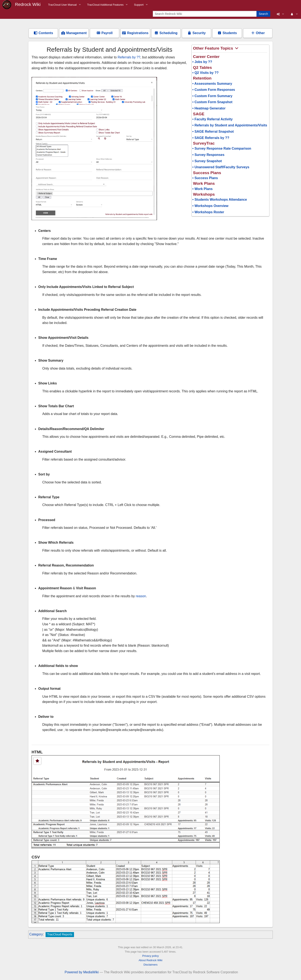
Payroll (105, 33)
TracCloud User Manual (62, 5)
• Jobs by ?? (202, 62)
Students (227, 33)
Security (196, 33)
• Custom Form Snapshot (212, 102)
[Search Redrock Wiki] (205, 14)
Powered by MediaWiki (82, 972)
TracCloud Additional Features (105, 5)
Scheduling (166, 33)
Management (74, 33)
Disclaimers (151, 965)
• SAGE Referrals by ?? (211, 138)
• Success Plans (205, 178)
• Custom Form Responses (214, 90)
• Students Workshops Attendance (220, 200)
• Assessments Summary (212, 84)
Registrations (135, 33)
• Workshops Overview (210, 206)
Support (139, 5)
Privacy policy (150, 956)
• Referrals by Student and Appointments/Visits (230, 125)
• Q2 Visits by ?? (205, 73)
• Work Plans (202, 189)
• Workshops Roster (208, 212)
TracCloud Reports (60, 934)
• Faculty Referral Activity (212, 119)
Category (36, 934)
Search (263, 14)
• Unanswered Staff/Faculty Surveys (221, 167)
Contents (43, 33)
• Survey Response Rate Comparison (222, 148)
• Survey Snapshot (207, 161)
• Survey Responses (208, 155)
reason (141, 596)
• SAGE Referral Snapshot (213, 132)
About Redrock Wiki (150, 960)
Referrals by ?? (129, 57)
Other (258, 33)
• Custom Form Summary (212, 96)
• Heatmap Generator (209, 108)
